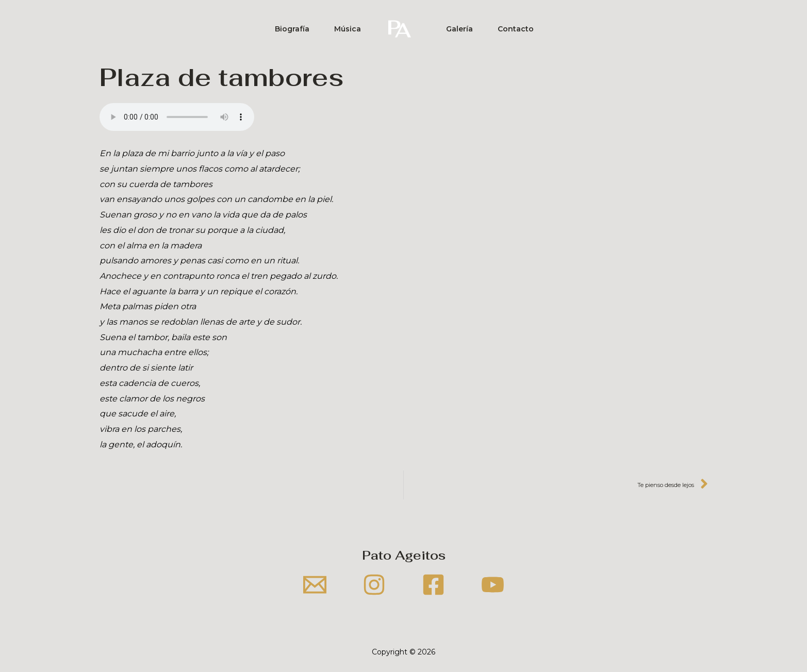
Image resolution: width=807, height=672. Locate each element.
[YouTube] (493, 585)
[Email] (315, 585)
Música (348, 29)
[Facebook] (433, 585)
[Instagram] (374, 585)
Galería (459, 29)
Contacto (516, 29)
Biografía (292, 29)
